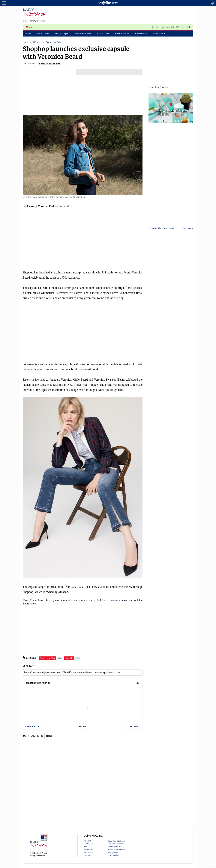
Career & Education (82, 33)
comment (115, 600)
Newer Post (33, 726)
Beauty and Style (54, 42)
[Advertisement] (139, 16)
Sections (159, 33)
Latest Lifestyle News (161, 228)
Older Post (132, 726)
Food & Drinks (103, 33)
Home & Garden (122, 33)
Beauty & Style (61, 33)
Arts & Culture (43, 33)
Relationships (141, 33)
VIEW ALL (188, 228)
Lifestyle (37, 42)
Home (28, 33)
